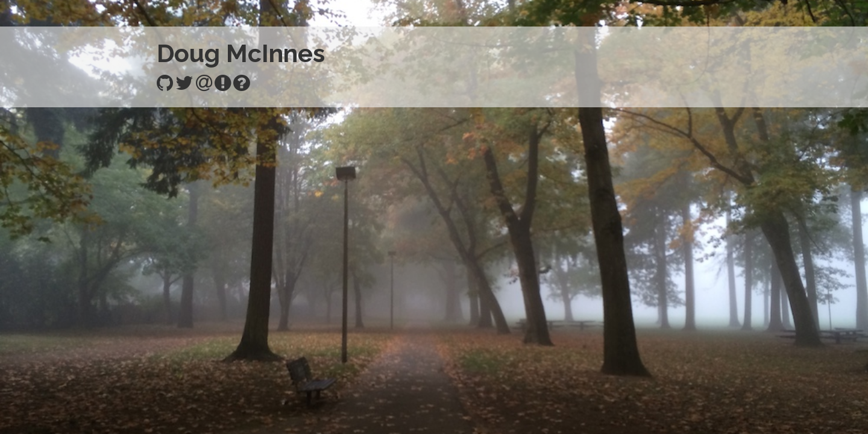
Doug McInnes (241, 53)
